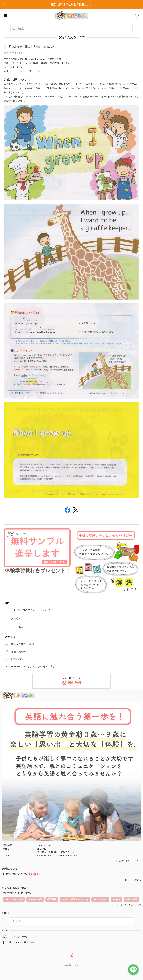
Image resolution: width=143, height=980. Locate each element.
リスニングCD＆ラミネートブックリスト (32, 610)
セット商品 (17, 627)
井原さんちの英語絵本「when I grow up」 (31, 47)
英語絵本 (16, 619)
